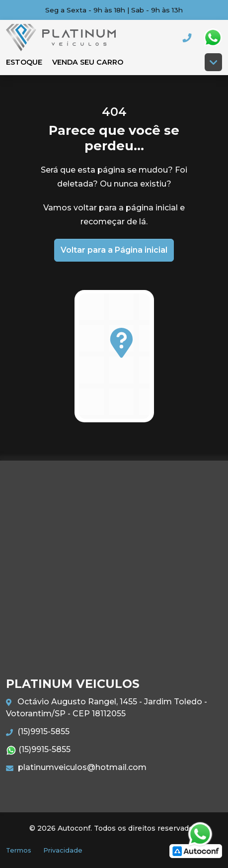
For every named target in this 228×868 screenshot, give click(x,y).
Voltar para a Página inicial (114, 250)
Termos (19, 850)
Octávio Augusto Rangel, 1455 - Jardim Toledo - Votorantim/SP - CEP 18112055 (107, 708)
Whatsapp (213, 38)
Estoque (24, 62)
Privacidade (63, 850)
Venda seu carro (88, 62)
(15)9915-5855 (38, 731)
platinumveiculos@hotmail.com (76, 767)
